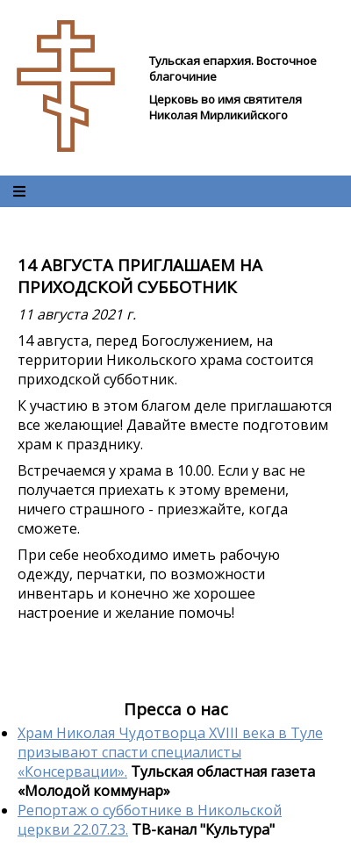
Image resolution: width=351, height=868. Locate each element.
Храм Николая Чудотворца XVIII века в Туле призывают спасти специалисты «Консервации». (170, 752)
